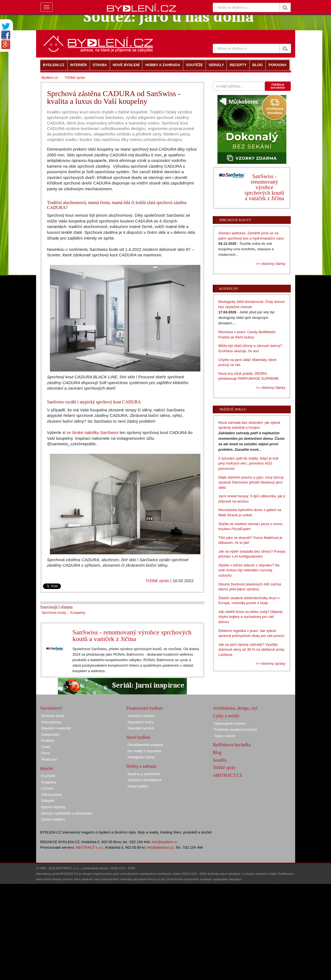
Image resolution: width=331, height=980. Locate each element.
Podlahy (48, 741)
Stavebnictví (51, 708)
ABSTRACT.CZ (228, 775)
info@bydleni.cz (164, 842)
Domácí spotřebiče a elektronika (67, 813)
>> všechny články (271, 264)
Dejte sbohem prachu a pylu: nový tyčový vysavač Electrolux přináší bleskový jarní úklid (251, 482)
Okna (46, 753)
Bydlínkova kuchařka (232, 745)
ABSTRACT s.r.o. (89, 847)
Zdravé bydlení (53, 819)
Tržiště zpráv (157, 581)
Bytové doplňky (53, 807)
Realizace (49, 759)
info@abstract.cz (160, 847)
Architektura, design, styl (235, 708)
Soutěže (220, 760)
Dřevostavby (51, 722)
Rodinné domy (53, 716)
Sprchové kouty (54, 613)
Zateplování (51, 735)
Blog (217, 752)
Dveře (46, 747)
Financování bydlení (145, 708)
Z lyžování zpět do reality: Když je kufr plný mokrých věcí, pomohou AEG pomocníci (248, 463)
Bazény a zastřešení (144, 774)
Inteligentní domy (141, 757)
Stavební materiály (56, 728)
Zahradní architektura (145, 780)
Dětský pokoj (52, 795)
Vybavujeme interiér (230, 724)
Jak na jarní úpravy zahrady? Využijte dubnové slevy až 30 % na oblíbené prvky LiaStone (251, 650)
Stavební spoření (141, 728)
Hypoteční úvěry (141, 722)
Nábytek (48, 801)
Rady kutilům (138, 786)
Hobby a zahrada (141, 766)
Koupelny (78, 613)
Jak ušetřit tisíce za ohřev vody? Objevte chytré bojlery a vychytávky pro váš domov (250, 617)
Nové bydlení (138, 737)
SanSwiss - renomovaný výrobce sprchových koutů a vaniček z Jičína (132, 636)
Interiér (47, 768)
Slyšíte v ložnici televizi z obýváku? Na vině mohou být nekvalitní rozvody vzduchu (249, 570)
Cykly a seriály (226, 716)
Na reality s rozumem (145, 751)
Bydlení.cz (50, 78)
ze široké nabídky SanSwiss (92, 432)
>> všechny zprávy (270, 663)
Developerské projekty (145, 745)
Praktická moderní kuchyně (236, 730)
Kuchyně (48, 776)
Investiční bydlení (141, 716)
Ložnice (48, 788)
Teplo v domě (224, 736)
